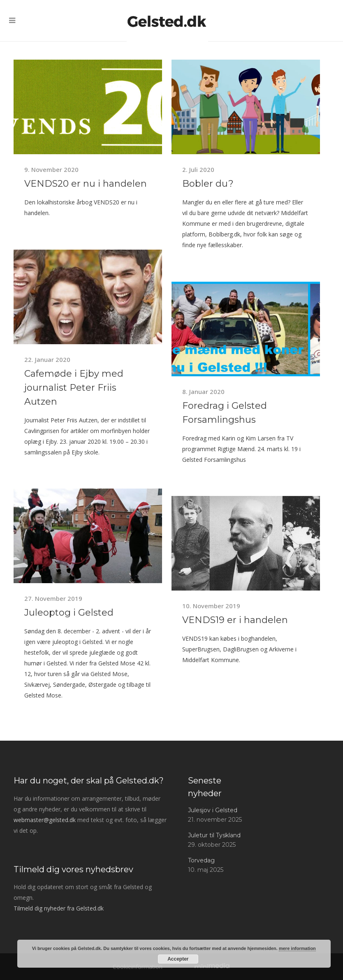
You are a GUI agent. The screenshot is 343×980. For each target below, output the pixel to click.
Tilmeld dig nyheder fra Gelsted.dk (59, 908)
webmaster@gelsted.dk (45, 820)
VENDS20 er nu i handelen (86, 184)
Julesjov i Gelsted (213, 810)
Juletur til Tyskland (214, 835)
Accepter (178, 959)
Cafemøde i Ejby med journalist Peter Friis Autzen (74, 388)
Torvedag (201, 860)
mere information (297, 948)
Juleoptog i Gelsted (69, 613)
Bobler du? (208, 184)
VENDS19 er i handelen (235, 620)
